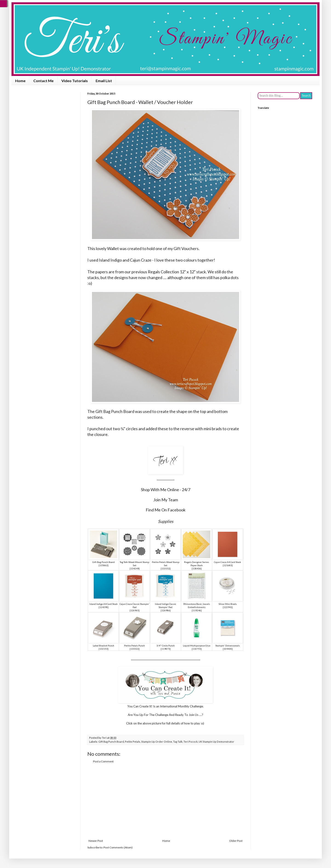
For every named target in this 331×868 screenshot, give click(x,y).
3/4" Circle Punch (166, 646)
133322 (135, 649)
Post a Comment (103, 761)
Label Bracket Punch (104, 646)
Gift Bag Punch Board (104, 562)
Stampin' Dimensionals (228, 646)
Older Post (236, 841)
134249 (135, 568)
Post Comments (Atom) (118, 847)
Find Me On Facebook (166, 510)
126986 (166, 610)
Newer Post (96, 841)
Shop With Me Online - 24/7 (166, 490)
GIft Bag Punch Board (111, 742)
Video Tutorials (75, 81)
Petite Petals (133, 742)
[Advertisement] (165, 801)
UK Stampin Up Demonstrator (216, 742)
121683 (228, 565)
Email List (104, 81)
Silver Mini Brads (228, 604)
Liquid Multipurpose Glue (197, 646)
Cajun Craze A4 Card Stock (228, 562)
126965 (135, 610)
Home (20, 81)
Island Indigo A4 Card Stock (104, 604)
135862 (104, 565)
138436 (197, 568)
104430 (228, 649)
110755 (197, 649)
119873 (166, 649)
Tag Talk (178, 742)
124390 (104, 607)
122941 (228, 607)
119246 (197, 610)
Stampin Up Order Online (157, 742)
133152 (166, 568)
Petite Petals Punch (134, 646)
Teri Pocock (191, 742)
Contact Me (43, 81)
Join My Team (166, 500)
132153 (104, 649)
